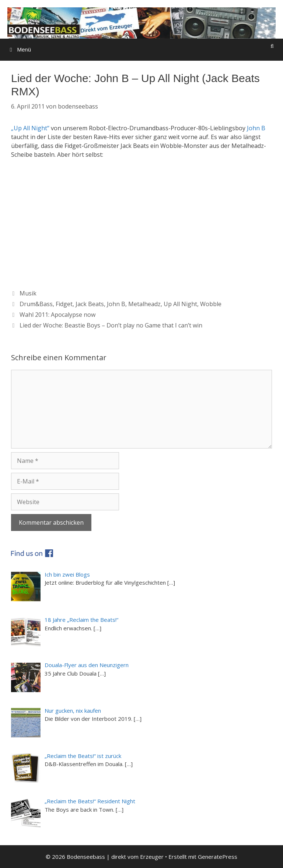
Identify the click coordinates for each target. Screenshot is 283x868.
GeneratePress (218, 857)
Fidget (64, 304)
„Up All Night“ (30, 128)
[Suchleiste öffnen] (272, 46)
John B (256, 128)
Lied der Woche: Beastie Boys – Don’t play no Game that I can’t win (111, 325)
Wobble (211, 304)
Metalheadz (144, 304)
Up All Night (180, 304)
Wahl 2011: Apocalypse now (57, 315)
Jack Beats (90, 304)
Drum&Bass (36, 304)
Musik (28, 293)
